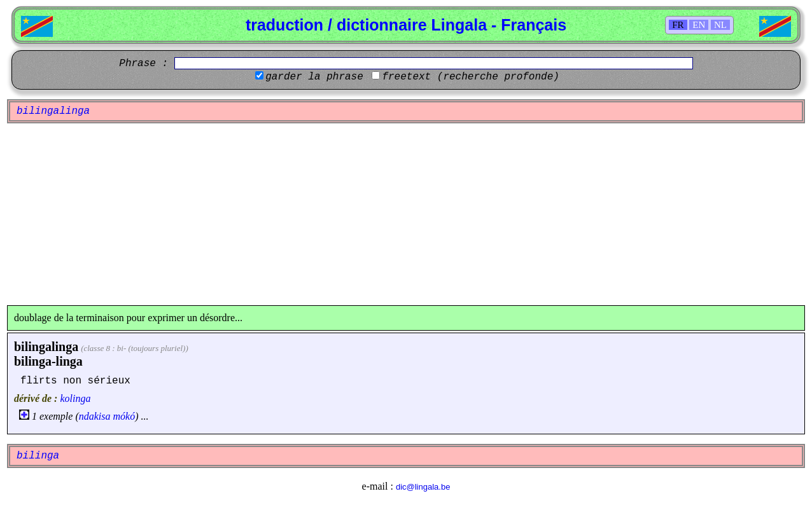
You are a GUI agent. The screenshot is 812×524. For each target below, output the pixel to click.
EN (699, 25)
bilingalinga (46, 347)
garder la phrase (314, 77)
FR (678, 25)
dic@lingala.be (423, 487)
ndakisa (95, 416)
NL (720, 25)
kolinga (75, 398)
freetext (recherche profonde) (470, 77)
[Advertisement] (406, 214)
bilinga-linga (48, 361)
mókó (124, 416)
